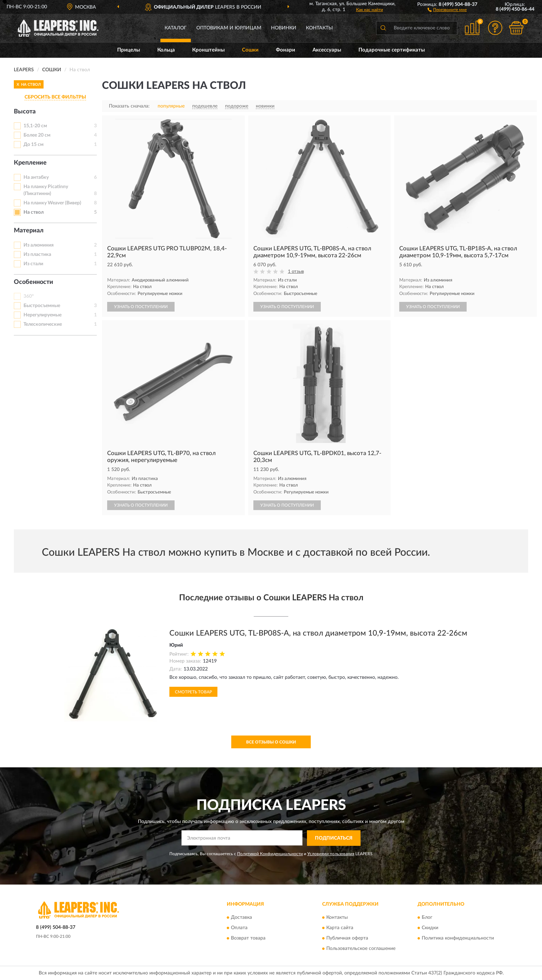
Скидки (430, 928)
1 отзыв (296, 272)
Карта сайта (340, 928)
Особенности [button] (34, 282)
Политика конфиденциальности (458, 939)
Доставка (241, 918)
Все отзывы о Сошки (271, 742)
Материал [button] (29, 231)
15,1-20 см (35, 126)
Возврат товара (248, 939)
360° (29, 296)
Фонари (286, 50)
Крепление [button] (30, 163)
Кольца (166, 50)
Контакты (319, 28)
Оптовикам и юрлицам (229, 28)
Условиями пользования (331, 854)
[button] (447, 9)
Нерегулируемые (43, 315)
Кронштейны (208, 50)
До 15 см (34, 145)
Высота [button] (25, 112)
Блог (427, 918)
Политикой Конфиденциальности (270, 854)
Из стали (33, 264)
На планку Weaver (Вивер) (52, 203)
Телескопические (43, 324)
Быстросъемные (42, 306)
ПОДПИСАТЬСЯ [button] (334, 838)
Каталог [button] (176, 28)
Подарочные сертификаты (392, 50)
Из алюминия (39, 245)
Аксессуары (327, 50)
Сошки (250, 50)
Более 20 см (37, 135)
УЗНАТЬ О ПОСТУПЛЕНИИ (141, 307)
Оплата (239, 928)
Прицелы (129, 50)
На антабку (36, 177)
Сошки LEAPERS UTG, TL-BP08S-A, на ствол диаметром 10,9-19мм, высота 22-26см (318, 633)
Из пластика (37, 255)
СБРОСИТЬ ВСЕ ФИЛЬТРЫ (55, 97)
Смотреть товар (193, 692)
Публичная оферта (347, 939)
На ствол (34, 212)
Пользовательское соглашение (361, 949)
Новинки (284, 28)
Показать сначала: (129, 106)
